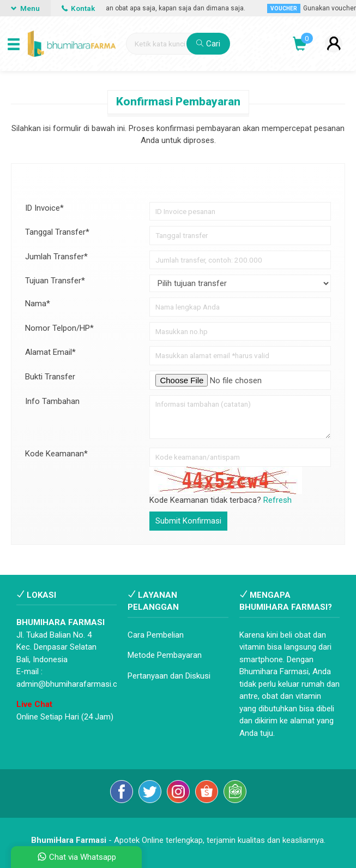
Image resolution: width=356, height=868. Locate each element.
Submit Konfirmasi (188, 521)
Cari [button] (208, 44)
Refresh (277, 500)
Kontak (78, 8)
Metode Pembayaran (165, 655)
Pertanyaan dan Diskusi (169, 676)
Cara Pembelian (156, 635)
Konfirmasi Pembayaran (178, 102)
